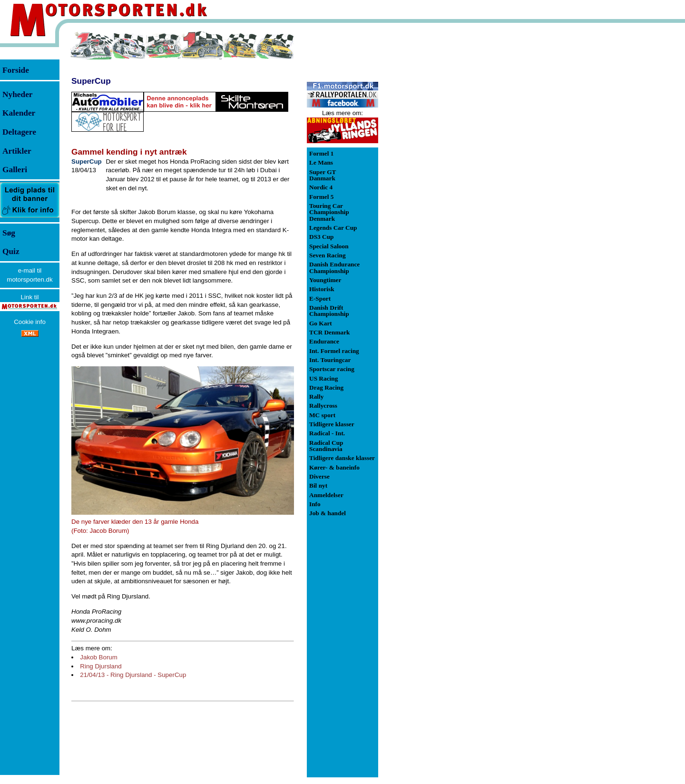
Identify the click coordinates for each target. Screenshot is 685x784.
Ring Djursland (101, 666)
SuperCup (91, 81)
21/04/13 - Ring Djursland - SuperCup (133, 675)
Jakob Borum (99, 657)
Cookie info (30, 322)
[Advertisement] (428, 173)
